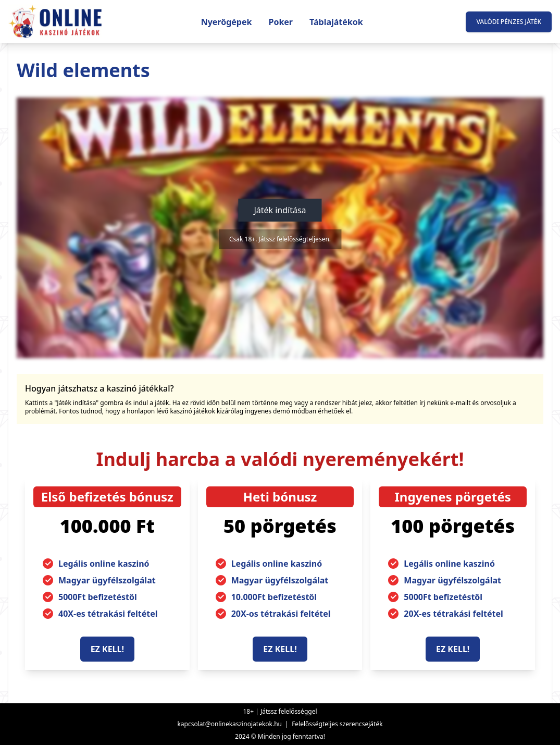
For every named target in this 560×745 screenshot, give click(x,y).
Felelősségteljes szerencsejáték (337, 724)
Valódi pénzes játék (509, 22)
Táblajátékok (336, 22)
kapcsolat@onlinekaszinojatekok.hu (229, 724)
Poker (281, 22)
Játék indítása (280, 210)
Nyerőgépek (227, 22)
